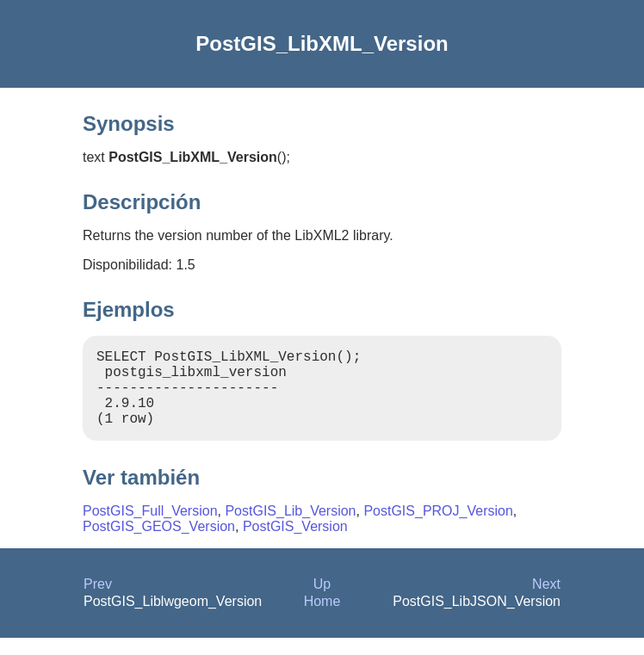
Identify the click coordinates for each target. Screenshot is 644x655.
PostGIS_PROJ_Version (438, 528)
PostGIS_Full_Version (150, 528)
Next (546, 601)
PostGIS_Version (295, 544)
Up (322, 601)
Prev (98, 601)
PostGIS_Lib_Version (290, 528)
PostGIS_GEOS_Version (159, 544)
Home (322, 618)
